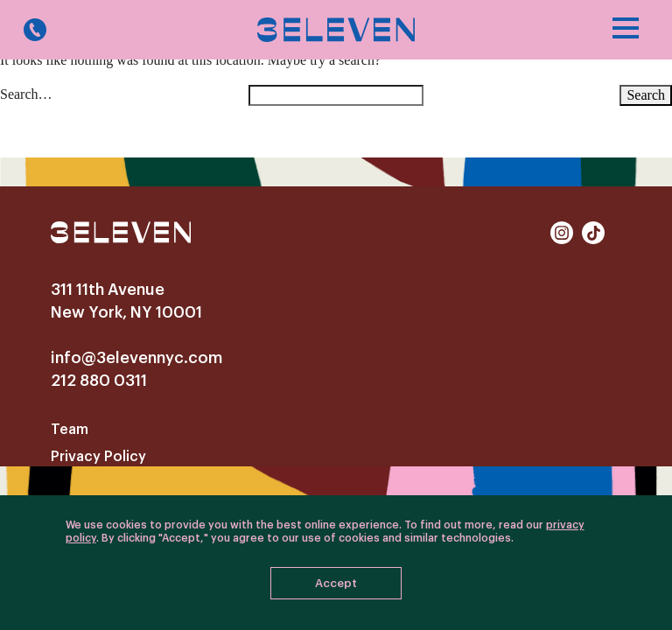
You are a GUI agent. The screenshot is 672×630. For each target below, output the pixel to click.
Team (70, 430)
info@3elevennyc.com (136, 358)
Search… (26, 94)
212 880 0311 (99, 381)
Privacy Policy (98, 457)
